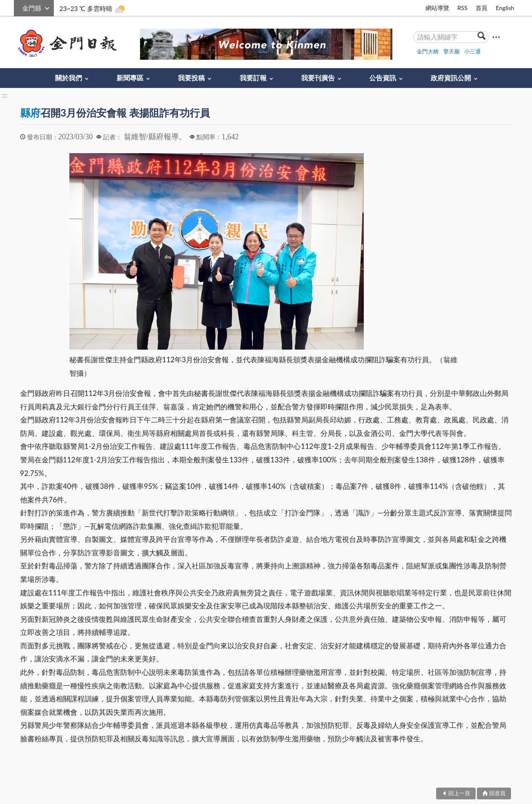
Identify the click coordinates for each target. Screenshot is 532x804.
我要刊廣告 (318, 78)
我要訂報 (253, 78)
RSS (462, 8)
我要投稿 (191, 78)
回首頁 (497, 793)
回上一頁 (459, 793)
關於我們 (69, 78)
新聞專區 (130, 78)
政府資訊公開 (451, 78)
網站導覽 (437, 8)
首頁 (482, 8)
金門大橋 (428, 51)
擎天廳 (451, 51)
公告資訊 (383, 78)
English (505, 8)
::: (19, 7)
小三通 (472, 51)
